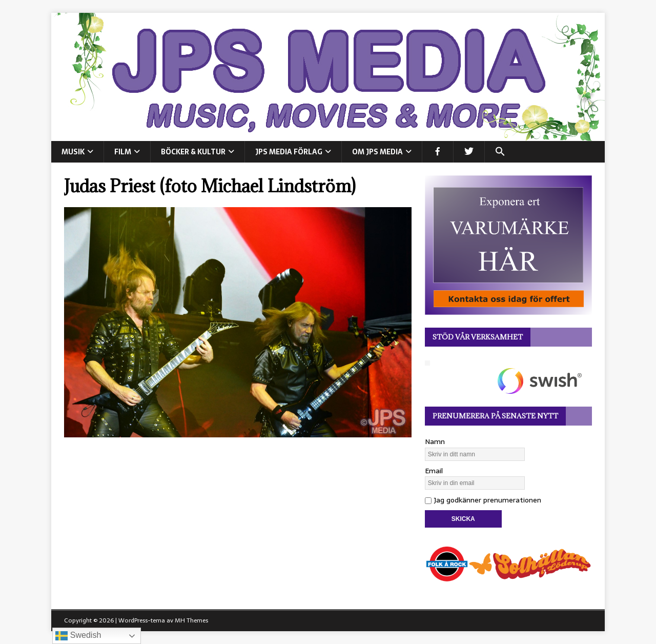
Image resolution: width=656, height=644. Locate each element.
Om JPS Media (377, 152)
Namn (435, 441)
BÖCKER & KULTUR (193, 152)
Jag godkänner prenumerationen (483, 500)
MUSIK (73, 152)
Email (434, 471)
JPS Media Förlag (289, 152)
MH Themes (191, 620)
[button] (500, 152)
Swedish (78, 636)
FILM (123, 152)
